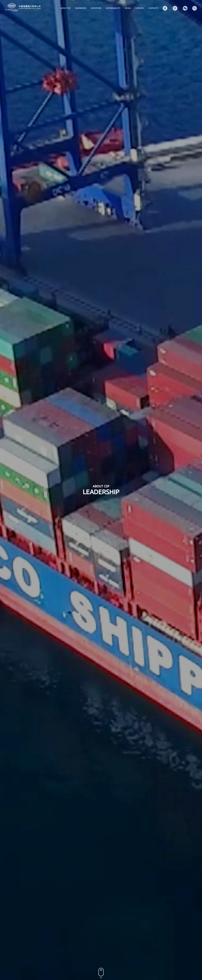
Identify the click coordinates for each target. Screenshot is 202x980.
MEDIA (128, 8)
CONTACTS (153, 8)
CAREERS (139, 8)
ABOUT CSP (66, 8)
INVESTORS (96, 8)
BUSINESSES (81, 8)
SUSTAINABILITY (113, 8)
